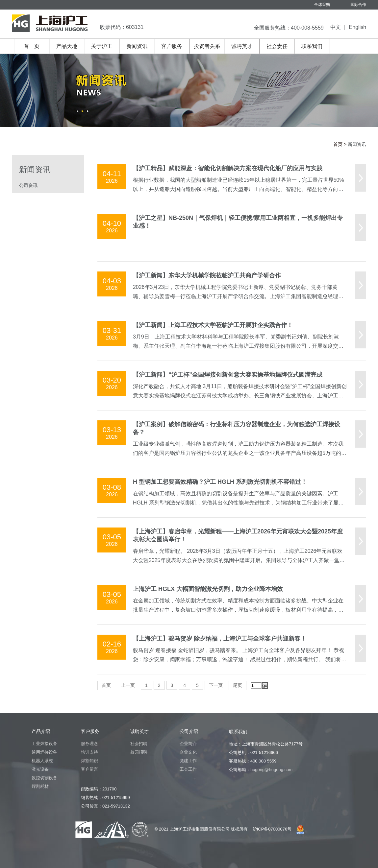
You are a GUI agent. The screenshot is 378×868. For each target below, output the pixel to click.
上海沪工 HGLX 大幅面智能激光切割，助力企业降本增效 (208, 589)
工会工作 (188, 769)
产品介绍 (41, 731)
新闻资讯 (137, 46)
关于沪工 (102, 46)
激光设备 (40, 769)
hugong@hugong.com (271, 770)
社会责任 (277, 46)
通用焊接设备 (44, 752)
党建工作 (188, 761)
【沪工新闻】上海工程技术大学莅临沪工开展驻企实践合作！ (213, 325)
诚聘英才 (242, 46)
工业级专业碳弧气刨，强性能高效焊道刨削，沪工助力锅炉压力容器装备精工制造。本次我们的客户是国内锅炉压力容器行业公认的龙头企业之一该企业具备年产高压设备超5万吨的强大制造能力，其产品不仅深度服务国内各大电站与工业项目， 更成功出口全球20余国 (240, 453)
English (358, 27)
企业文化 (188, 752)
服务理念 (89, 744)
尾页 (238, 685)
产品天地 (67, 46)
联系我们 (312, 46)
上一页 (128, 685)
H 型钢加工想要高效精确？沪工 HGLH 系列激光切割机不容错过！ (220, 482)
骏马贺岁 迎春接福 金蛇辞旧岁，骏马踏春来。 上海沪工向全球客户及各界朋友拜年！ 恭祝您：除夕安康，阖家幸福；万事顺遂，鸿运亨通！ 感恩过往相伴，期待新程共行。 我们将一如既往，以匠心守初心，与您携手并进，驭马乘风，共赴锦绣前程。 (240, 659)
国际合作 (358, 5)
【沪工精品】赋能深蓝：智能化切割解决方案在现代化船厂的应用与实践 (228, 168)
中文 (336, 27)
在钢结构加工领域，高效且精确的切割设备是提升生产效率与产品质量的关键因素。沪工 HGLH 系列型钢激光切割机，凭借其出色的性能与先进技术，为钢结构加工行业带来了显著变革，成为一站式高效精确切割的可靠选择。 (238, 503)
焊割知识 (89, 761)
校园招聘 (139, 752)
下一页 (216, 685)
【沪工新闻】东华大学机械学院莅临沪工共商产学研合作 (207, 275)
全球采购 (322, 5)
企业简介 (188, 744)
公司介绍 (189, 731)
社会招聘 (139, 744)
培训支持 (89, 752)
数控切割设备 (44, 778)
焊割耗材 (40, 786)
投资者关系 (207, 46)
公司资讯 (28, 185)
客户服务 (172, 46)
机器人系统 (42, 761)
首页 (338, 144)
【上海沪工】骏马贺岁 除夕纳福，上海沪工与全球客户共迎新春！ (220, 639)
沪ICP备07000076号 (272, 829)
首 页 (32, 46)
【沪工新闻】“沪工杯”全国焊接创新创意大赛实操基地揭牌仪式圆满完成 (228, 375)
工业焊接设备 (44, 744)
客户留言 (89, 769)
